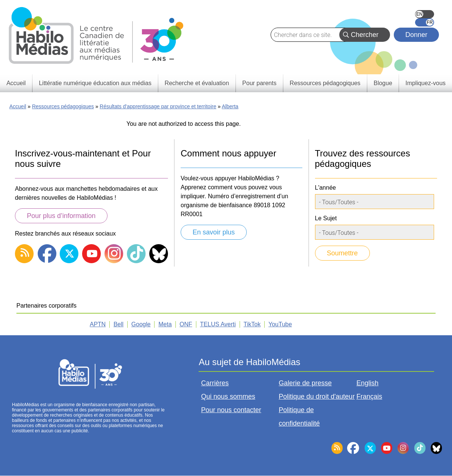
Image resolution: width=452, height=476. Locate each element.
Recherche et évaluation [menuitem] (197, 83)
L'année (325, 188)
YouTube (280, 324)
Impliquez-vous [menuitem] (425, 83)
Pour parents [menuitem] (259, 83)
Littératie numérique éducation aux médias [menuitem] (95, 83)
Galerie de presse (305, 383)
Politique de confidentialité (299, 417)
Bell (119, 324)
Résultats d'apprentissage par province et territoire (158, 106)
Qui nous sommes (228, 396)
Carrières (215, 383)
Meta (165, 324)
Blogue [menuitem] (383, 83)
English (425, 14)
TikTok (252, 324)
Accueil (18, 106)
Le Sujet (326, 218)
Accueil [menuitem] (16, 83)
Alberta (230, 106)
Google (141, 324)
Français (425, 22)
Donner (416, 35)
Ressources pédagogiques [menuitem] (325, 83)
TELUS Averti (218, 324)
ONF (186, 324)
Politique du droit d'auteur (317, 396)
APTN (98, 324)
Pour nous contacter (231, 410)
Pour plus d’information (61, 216)
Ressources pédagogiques (63, 106)
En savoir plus (214, 232)
